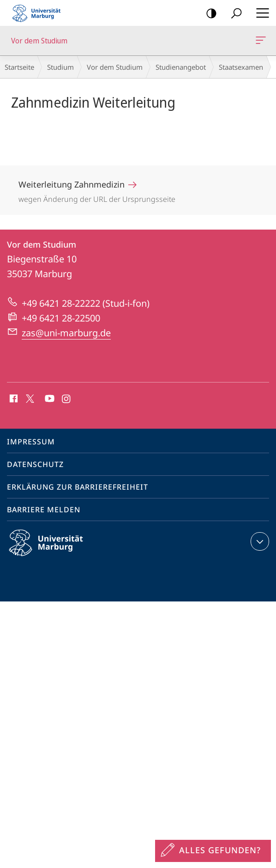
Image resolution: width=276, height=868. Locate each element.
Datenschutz (35, 464)
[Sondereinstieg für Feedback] (213, 851)
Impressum (31, 442)
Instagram (67, 399)
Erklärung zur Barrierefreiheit (78, 487)
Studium (60, 67)
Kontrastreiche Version (208, 14)
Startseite (19, 67)
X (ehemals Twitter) (28, 398)
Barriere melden (44, 510)
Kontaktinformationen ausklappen (259, 541)
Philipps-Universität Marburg (54, 550)
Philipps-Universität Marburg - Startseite (39, 13)
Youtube (49, 399)
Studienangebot (181, 67)
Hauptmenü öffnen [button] (260, 13)
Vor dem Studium (260, 42)
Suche (233, 14)
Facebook (13, 399)
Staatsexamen (241, 67)
